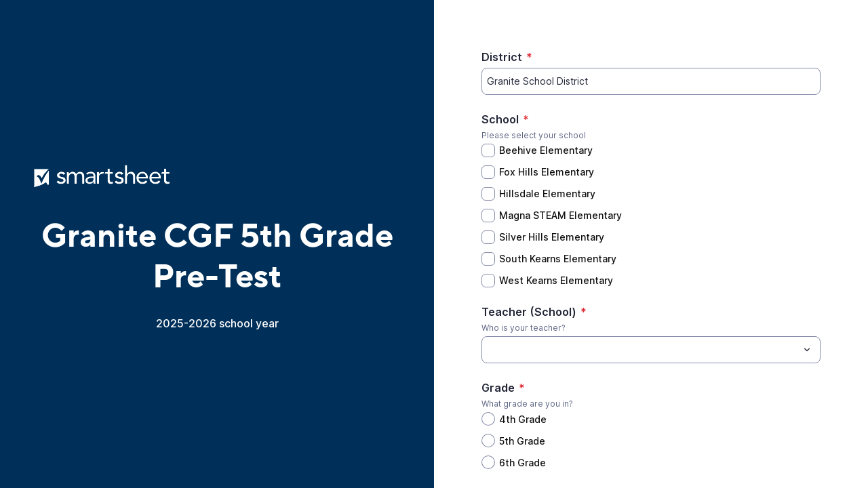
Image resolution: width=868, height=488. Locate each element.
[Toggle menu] (807, 350)
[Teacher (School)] (640, 350)
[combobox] (651, 350)
